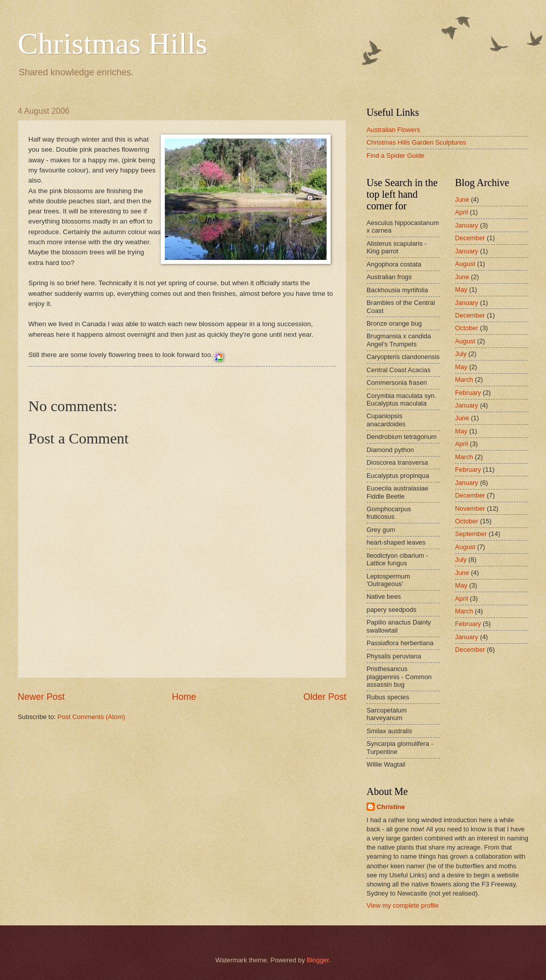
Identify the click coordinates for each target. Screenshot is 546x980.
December (470, 238)
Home (184, 697)
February (468, 393)
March (464, 380)
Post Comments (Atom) (92, 717)
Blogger (318, 960)
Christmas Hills (112, 43)
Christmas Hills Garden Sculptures (416, 142)
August (465, 264)
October (467, 328)
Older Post (325, 697)
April (462, 212)
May (461, 289)
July (461, 354)
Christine (391, 807)
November (470, 508)
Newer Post (41, 697)
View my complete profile (403, 905)
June (462, 199)
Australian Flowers (393, 130)
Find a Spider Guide (396, 155)
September (471, 534)
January (467, 225)
